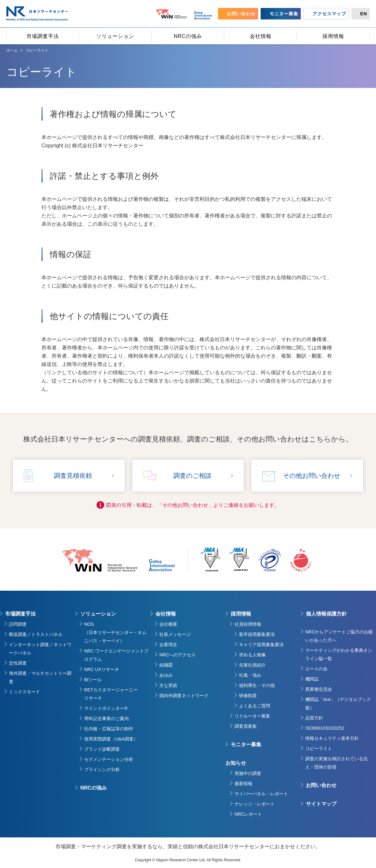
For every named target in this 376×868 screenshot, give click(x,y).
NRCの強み (94, 788)
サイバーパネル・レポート (261, 794)
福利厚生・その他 (257, 685)
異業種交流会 (319, 689)
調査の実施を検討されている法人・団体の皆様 (336, 763)
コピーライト (319, 748)
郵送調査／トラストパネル (36, 634)
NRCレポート (248, 814)
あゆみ (166, 675)
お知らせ (236, 763)
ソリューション (98, 614)
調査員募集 (246, 726)
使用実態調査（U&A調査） (111, 739)
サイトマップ (321, 804)
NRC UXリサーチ (102, 669)
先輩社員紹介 (252, 665)
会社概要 (168, 624)
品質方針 (314, 718)
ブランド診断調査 (102, 749)
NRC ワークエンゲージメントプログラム (116, 655)
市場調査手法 (20, 614)
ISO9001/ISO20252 (325, 728)
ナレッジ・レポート (255, 804)
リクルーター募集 (252, 716)
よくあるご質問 (255, 706)
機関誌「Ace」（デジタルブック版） (338, 704)
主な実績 (168, 685)
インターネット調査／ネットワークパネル (40, 649)
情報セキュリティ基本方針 (332, 738)
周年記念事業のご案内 (106, 718)
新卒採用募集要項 (257, 634)
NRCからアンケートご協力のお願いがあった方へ (339, 636)
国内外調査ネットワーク (184, 696)
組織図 (166, 665)
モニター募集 (246, 744)
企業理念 (168, 645)
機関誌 (312, 679)
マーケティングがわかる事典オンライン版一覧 (339, 654)
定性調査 (18, 663)
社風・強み (250, 675)
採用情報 (241, 614)
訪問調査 (18, 624)
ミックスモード (25, 692)
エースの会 (316, 669)
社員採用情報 (248, 624)
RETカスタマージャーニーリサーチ (111, 694)
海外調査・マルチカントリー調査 (40, 677)
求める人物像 (252, 655)
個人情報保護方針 (326, 614)
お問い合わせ (321, 785)
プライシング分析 (102, 770)
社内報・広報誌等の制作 (109, 729)
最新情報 (243, 784)
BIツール (93, 680)
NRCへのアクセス (177, 655)
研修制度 (248, 696)
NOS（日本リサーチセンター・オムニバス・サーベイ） (115, 632)
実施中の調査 (248, 773)
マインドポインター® (106, 708)
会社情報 (166, 614)
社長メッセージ (175, 634)
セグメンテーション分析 (109, 759)
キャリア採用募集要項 (261, 645)
